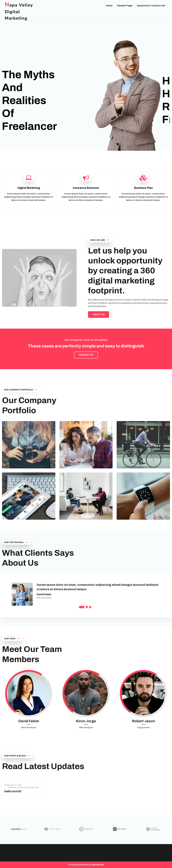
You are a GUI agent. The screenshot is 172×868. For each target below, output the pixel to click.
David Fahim (44, 594)
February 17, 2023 (13, 785)
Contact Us (86, 355)
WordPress (98, 865)
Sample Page (125, 6)
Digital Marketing (29, 188)
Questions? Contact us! (151, 6)
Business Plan (143, 188)
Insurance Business (86, 188)
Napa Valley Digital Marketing (19, 12)
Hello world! (13, 791)
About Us (99, 315)
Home (109, 6)
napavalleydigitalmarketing (24, 788)
